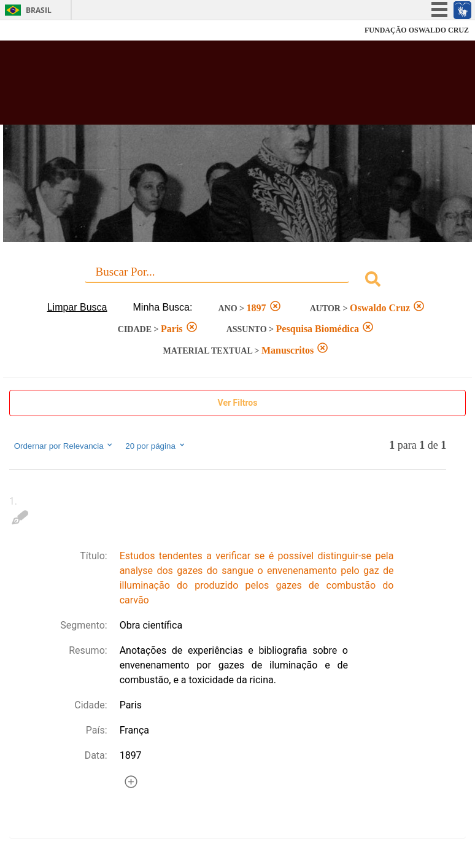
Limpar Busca (77, 307)
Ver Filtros (238, 403)
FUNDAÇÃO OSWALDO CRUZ (417, 30)
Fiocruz (37, 30)
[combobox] (238, 281)
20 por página (156, 446)
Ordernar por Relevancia (64, 446)
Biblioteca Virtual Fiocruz (208, 87)
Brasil (39, 10)
